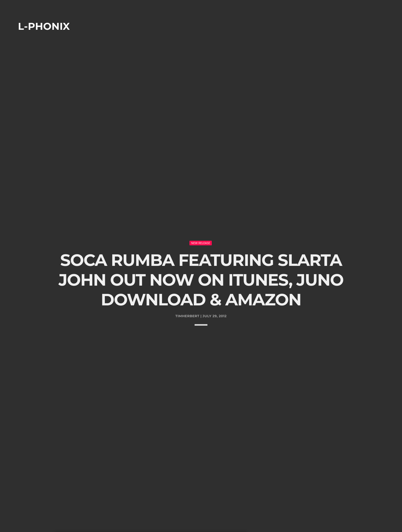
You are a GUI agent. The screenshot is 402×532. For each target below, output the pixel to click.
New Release (201, 224)
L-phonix (44, 26)
